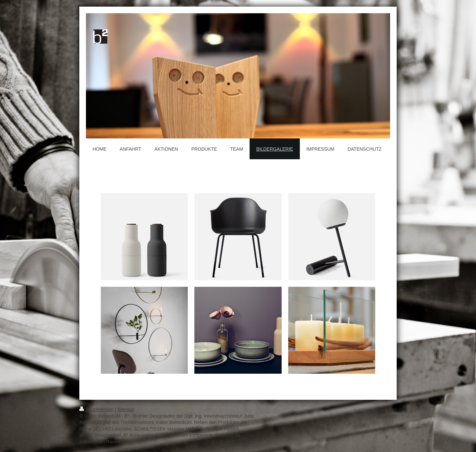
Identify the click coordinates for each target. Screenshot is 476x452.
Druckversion (97, 409)
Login (391, 409)
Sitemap (126, 409)
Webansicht (387, 416)
